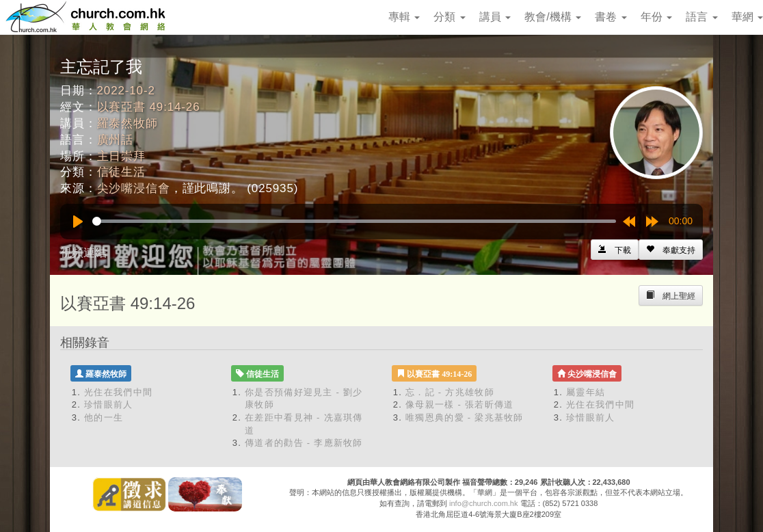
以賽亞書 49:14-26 (149, 107)
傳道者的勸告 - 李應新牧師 (304, 443)
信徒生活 (121, 172)
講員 (495, 17)
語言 (701, 17)
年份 (656, 17)
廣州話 (116, 140)
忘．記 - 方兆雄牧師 (450, 392)
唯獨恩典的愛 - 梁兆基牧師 (465, 417)
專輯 (404, 17)
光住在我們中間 (118, 392)
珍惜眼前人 (109, 404)
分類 (449, 17)
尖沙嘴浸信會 (134, 188)
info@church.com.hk (483, 503)
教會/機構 (553, 17)
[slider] (354, 221)
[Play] (78, 222)
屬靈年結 (586, 392)
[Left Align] (671, 250)
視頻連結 (83, 253)
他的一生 (104, 417)
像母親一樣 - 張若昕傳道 (459, 404)
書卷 (611, 17)
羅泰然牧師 (128, 123)
